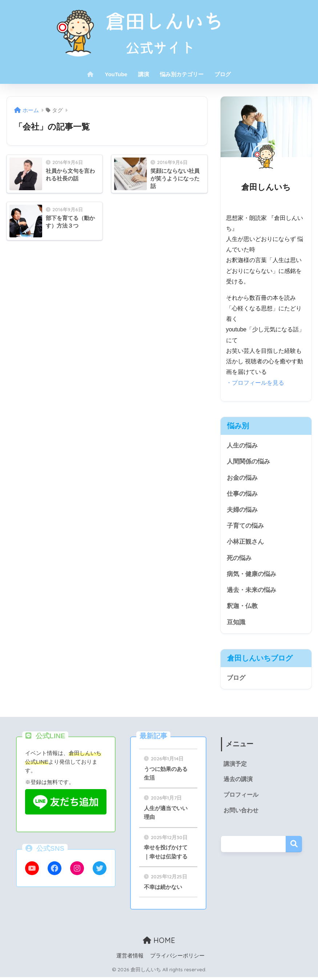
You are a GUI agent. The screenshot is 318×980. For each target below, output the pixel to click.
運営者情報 (130, 959)
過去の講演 (237, 782)
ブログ (223, 74)
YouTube (116, 74)
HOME (159, 943)
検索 (294, 846)
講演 (144, 74)
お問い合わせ (240, 813)
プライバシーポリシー (177, 959)
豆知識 (236, 624)
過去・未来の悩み (251, 591)
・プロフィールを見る (255, 382)
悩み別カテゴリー (182, 74)
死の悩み (239, 559)
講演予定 (234, 766)
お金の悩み (242, 477)
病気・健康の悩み (251, 575)
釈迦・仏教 (242, 607)
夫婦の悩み (242, 510)
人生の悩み (242, 445)
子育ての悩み (245, 526)
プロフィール (240, 797)
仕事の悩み (242, 494)
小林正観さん (245, 542)
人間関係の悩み (248, 462)
